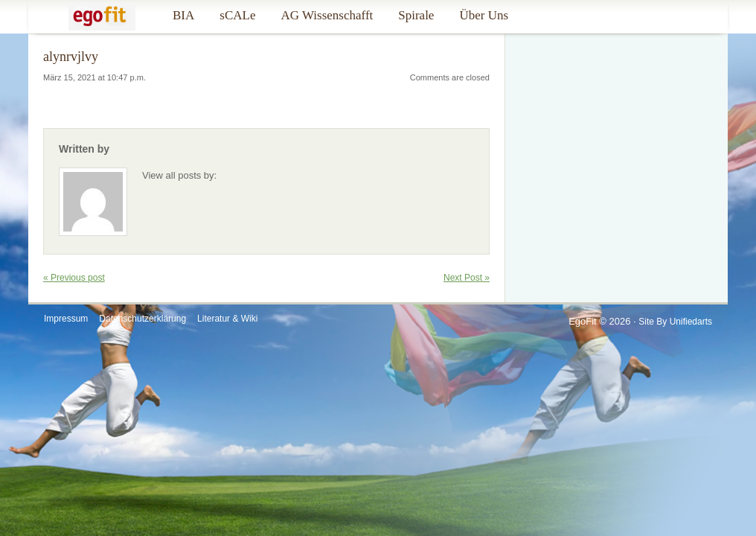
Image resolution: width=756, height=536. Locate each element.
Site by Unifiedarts (675, 322)
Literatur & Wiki (227, 319)
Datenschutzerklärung (142, 319)
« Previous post (74, 278)
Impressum (66, 319)
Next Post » (467, 278)
